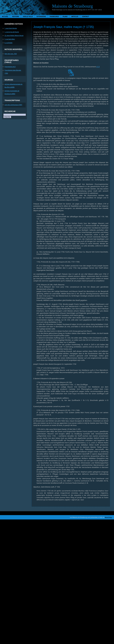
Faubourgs (54, 17)
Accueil (5, 17)
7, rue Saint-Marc (10, 39)
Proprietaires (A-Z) (10, 67)
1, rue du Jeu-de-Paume (12, 32)
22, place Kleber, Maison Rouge (14, 35)
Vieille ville (28, 17)
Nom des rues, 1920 (11, 54)
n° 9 (98, 67)
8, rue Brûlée (8, 43)
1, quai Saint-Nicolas (11, 28)
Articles (75, 17)
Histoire (15, 17)
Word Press (108, 517)
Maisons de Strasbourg (72, 6)
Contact (85, 17)
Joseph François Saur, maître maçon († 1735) (64, 27)
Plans (65, 17)
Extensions (41, 17)
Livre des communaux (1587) (13, 105)
